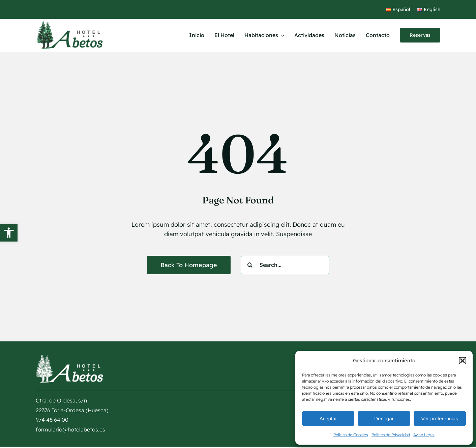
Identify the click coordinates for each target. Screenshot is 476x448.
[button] (9, 233)
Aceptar (328, 418)
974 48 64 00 (52, 420)
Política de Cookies (351, 435)
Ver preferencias (440, 418)
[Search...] (285, 265)
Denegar (384, 418)
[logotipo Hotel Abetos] (69, 22)
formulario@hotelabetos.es (70, 429)
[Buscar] (250, 265)
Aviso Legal (424, 435)
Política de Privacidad (391, 435)
